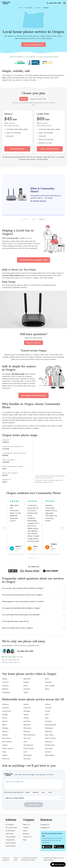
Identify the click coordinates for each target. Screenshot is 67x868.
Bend (47, 679)
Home (20, 8)
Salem (47, 689)
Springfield (6, 692)
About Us (27, 825)
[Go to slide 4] (34, 558)
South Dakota (29, 748)
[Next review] (62, 528)
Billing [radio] (27, 792)
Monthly (24, 99)
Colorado (48, 708)
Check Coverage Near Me (33, 45)
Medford (5, 689)
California (27, 708)
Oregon (5, 745)
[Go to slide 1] (30, 558)
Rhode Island (50, 745)
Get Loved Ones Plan (50, 149)
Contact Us (27, 837)
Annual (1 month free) (38, 99)
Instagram (45, 828)
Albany (5, 679)
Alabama (5, 704)
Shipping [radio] (35, 792)
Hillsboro (5, 686)
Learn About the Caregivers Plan (33, 260)
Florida (47, 711)
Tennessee (49, 748)
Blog (25, 840)
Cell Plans (9, 834)
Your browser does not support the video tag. (33, 309)
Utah (25, 752)
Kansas (5, 721)
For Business (10, 831)
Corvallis (5, 682)
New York (27, 738)
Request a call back (34, 343)
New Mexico (6, 738)
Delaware (27, 711)
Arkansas (6, 708)
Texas (4, 752)
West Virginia (50, 755)
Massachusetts (51, 725)
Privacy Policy (16, 859)
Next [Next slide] (42, 219)
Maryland (27, 725)
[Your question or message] (33, 784)
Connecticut (7, 711)
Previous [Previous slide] (25, 219)
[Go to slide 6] (37, 558)
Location (38, 8)
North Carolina (50, 738)
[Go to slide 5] (36, 558)
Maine (4, 725)
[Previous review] (5, 528)
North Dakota (7, 742)
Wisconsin (6, 759)
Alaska (26, 704)
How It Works (11, 843)
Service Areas (11, 846)
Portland (27, 689)
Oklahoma (49, 742)
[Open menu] (64, 3)
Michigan (5, 728)
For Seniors (10, 825)
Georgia (5, 714)
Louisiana (48, 721)
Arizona (48, 704)
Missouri (5, 731)
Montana (27, 731)
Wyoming (27, 759)
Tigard (26, 692)
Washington (28, 755)
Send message (33, 805)
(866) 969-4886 (55, 3)
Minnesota (27, 728)
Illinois (4, 718)
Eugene (26, 682)
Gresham (48, 682)
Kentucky (27, 721)
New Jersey (49, 735)
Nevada (5, 735)
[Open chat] (58, 864)
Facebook (45, 825)
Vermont (48, 752)
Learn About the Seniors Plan (34, 395)
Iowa (47, 718)
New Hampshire (29, 735)
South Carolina (8, 748)
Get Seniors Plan (17, 149)
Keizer (26, 686)
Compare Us (10, 840)
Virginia (5, 755)
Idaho (47, 714)
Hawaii (26, 714)
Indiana (26, 718)
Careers (26, 828)
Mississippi (49, 728)
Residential (29, 8)
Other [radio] (50, 792)
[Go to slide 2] (31, 558)
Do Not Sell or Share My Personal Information (29, 859)
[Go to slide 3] (33, 558)
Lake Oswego (50, 686)
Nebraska (48, 731)
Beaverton (27, 679)
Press (25, 831)
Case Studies (11, 837)
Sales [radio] (43, 792)
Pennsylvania (28, 745)
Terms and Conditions (6, 859)
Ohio (25, 742)
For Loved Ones (11, 828)
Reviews (26, 834)
